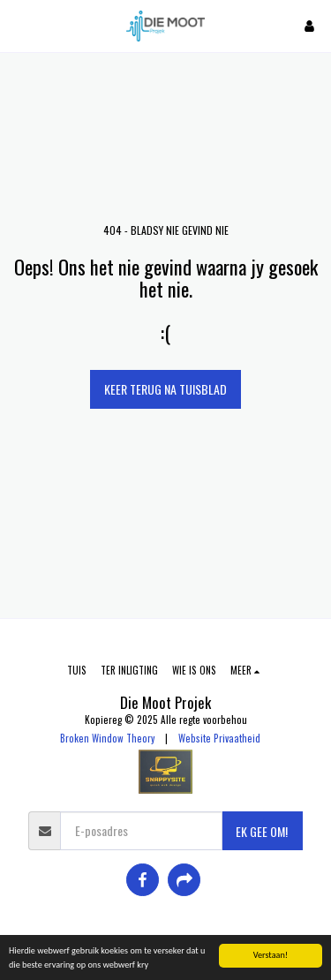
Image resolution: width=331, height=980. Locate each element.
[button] (19, 26)
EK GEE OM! (262, 831)
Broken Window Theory (107, 738)
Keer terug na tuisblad (165, 389)
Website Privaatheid (219, 738)
